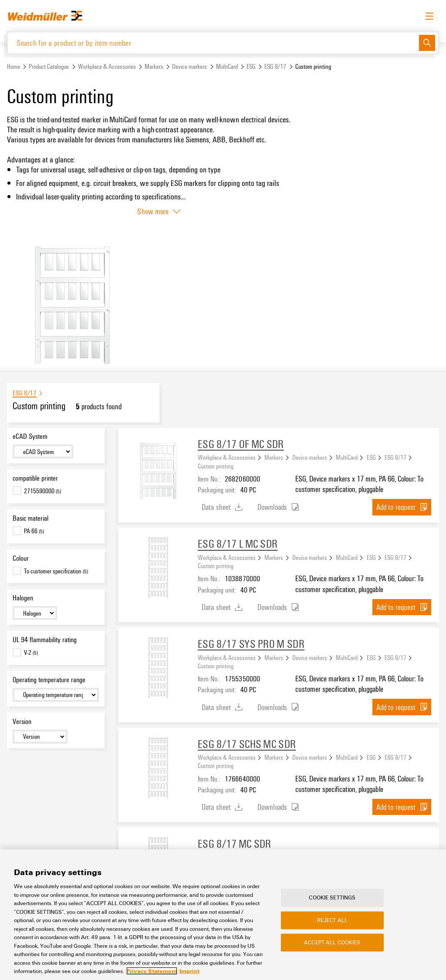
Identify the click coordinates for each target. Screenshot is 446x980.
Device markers (189, 67)
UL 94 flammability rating (45, 640)
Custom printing (216, 466)
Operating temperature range (49, 680)
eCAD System (30, 437)
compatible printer (35, 478)
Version (22, 721)
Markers (154, 67)
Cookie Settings (332, 898)
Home (14, 67)
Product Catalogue (49, 67)
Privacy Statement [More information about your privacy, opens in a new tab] (152, 971)
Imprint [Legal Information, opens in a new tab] (189, 971)
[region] (223, 915)
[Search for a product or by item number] (213, 43)
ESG (251, 67)
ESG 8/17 (275, 67)
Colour (21, 559)
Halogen (23, 598)
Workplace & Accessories (107, 67)
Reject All (332, 920)
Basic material (30, 519)
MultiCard (227, 67)
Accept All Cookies (332, 942)
